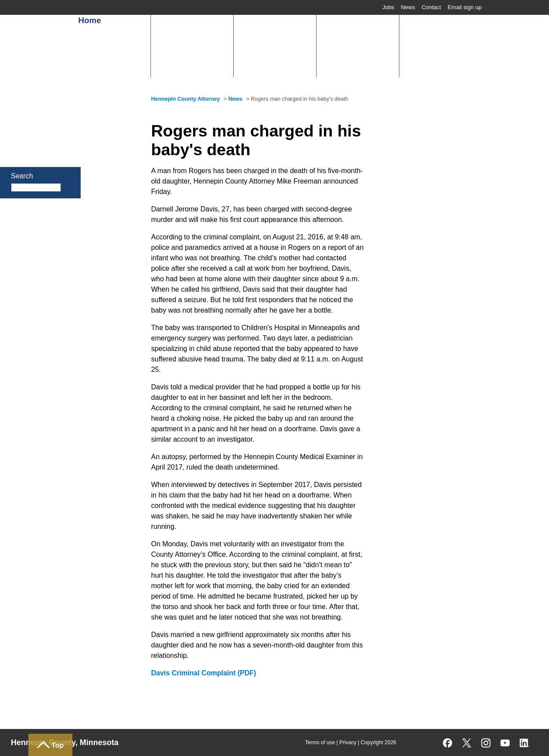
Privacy (348, 742)
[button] (192, 46)
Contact (431, 7)
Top (58, 745)
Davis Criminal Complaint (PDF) (204, 673)
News (408, 7)
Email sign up (464, 7)
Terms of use (320, 742)
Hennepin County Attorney (186, 99)
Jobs (388, 7)
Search (22, 176)
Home (90, 20)
